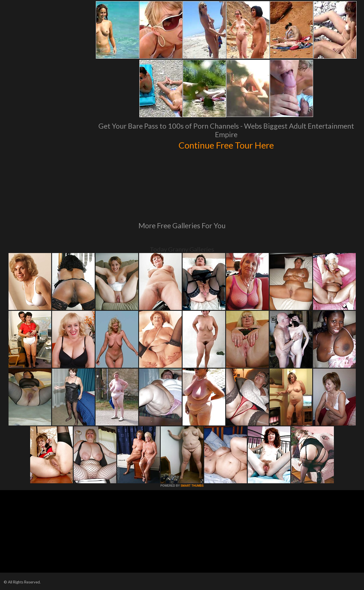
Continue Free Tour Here (226, 145)
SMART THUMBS (192, 486)
